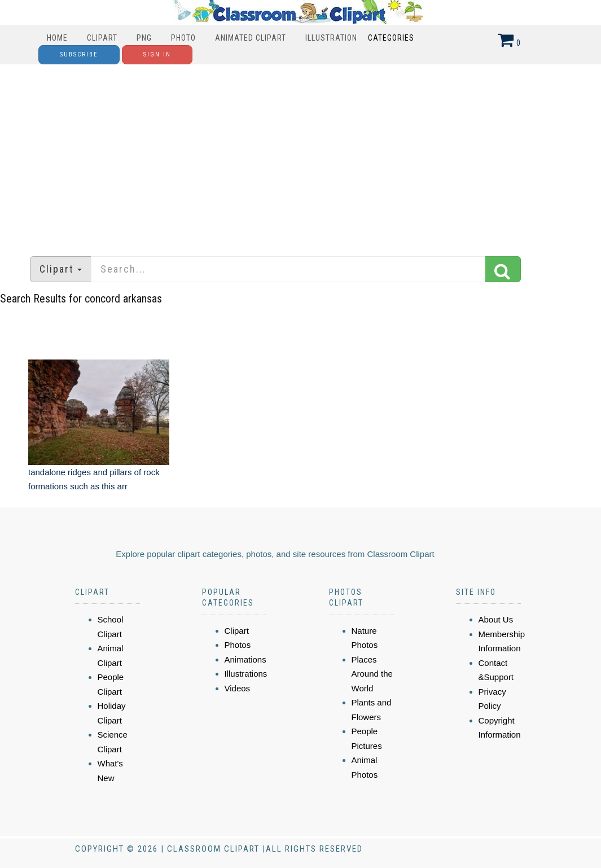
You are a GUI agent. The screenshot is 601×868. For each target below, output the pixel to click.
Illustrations (246, 674)
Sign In (157, 54)
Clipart (102, 38)
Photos (238, 645)
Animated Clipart (251, 38)
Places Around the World (372, 674)
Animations (245, 659)
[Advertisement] (300, 155)
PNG (144, 38)
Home (57, 38)
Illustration (331, 38)
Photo (183, 38)
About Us (496, 619)
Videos (238, 688)
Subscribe (79, 54)
